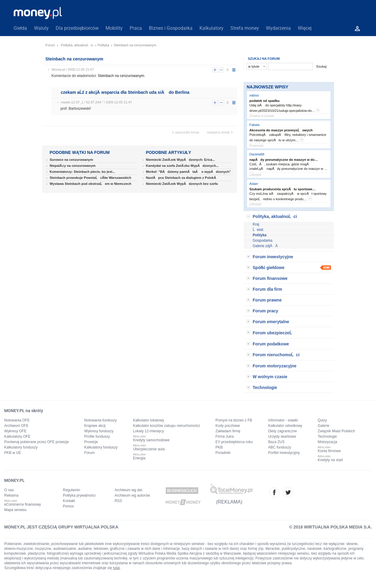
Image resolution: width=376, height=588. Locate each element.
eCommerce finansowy (23, 504)
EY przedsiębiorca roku (234, 442)
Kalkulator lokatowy (148, 420)
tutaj (117, 568)
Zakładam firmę (228, 431)
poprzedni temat (187, 132)
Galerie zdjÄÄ (267, 246)
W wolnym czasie (270, 377)
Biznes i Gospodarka (171, 28)
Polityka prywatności (79, 495)
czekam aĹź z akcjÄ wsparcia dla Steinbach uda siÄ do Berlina (125, 92)
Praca (136, 28)
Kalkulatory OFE (17, 436)
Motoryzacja (327, 442)
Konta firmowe (329, 451)
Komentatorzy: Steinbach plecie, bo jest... (82, 172)
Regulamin (71, 490)
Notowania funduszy (100, 420)
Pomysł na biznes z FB (234, 420)
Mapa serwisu (15, 510)
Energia (139, 458)
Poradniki (223, 453)
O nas (9, 490)
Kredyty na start (330, 460)
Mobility (114, 28)
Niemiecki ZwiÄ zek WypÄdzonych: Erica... (180, 160)
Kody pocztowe (228, 426)
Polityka (104, 45)
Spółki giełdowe (269, 268)
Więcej (305, 28)
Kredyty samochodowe (151, 440)
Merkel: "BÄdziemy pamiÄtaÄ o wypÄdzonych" (188, 172)
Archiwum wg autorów (132, 495)
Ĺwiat (258, 230)
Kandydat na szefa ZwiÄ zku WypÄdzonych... (182, 166)
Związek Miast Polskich (336, 431)
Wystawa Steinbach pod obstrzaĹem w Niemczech (91, 184)
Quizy (322, 420)
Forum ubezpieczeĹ (274, 333)
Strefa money (245, 28)
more (318, 110)
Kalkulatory (211, 28)
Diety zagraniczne (282, 431)
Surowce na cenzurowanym (71, 160)
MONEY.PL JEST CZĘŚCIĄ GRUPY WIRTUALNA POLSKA (61, 527)
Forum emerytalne (271, 322)
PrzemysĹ (258, 145)
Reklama (11, 495)
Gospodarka (262, 240)
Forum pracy (265, 311)
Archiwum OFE (16, 426)
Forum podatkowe (271, 344)
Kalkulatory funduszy (21, 447)
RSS (118, 501)
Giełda (20, 28)
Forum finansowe (270, 278)
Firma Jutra (225, 436)
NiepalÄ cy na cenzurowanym (73, 166)
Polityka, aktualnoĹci (77, 45)
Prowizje (91, 442)
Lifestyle (255, 175)
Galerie (324, 426)
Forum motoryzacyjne (274, 366)
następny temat (218, 132)
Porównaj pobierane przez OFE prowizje (37, 442)
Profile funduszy (97, 436)
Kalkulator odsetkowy (285, 426)
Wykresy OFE (15, 431)
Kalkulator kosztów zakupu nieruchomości (166, 426)
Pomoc (68, 506)
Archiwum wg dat (128, 490)
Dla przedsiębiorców (77, 28)
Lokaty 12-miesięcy (148, 431)
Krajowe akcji (95, 426)
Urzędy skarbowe (282, 436)
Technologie (265, 387)
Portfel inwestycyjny (284, 453)
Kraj (256, 224)
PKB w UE (13, 453)
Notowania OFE (17, 420)
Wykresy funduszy (99, 431)
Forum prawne (267, 300)
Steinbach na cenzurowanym (121, 76)
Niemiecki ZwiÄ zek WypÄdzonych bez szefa (182, 184)
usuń (234, 70)
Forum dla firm (267, 289)
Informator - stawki (283, 420)
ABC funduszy (279, 447)
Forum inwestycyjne (273, 257)
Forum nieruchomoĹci (276, 355)
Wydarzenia (278, 28)
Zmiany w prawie (262, 116)
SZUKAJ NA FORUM (264, 59)
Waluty (41, 28)
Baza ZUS (276, 442)
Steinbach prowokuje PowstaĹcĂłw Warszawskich (90, 178)
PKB (219, 447)
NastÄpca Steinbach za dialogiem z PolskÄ (182, 178)
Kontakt (69, 501)
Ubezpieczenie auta (149, 449)
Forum (50, 45)
